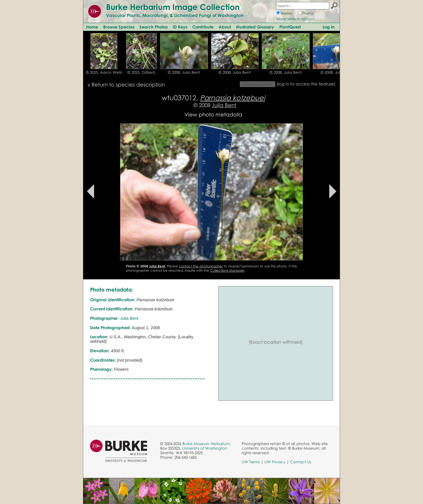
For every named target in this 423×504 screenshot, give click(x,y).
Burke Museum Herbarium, (207, 444)
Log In (329, 27)
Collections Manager (227, 270)
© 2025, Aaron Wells (104, 72)
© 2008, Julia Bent (184, 72)
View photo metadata (213, 114)
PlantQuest (290, 27)
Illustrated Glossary (255, 27)
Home (92, 27)
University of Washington (205, 448)
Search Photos (153, 27)
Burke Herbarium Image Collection (173, 7)
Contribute (203, 27)
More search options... (297, 19)
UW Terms (251, 462)
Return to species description (128, 84)
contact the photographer (201, 266)
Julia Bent (224, 105)
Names (287, 13)
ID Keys (180, 27)
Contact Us (301, 462)
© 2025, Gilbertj (141, 72)
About (225, 27)
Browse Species (119, 27)
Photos (308, 13)
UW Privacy (275, 462)
